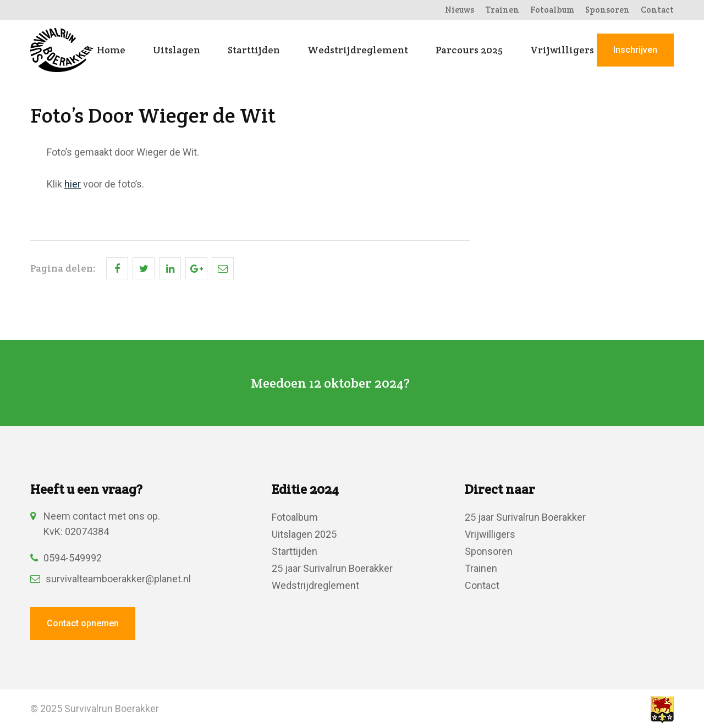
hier (73, 184)
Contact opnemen (83, 623)
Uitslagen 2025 (304, 534)
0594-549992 (66, 558)
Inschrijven (635, 50)
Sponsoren (607, 10)
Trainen (502, 10)
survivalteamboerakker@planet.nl (111, 579)
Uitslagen (177, 50)
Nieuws (460, 10)
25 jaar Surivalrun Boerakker (332, 568)
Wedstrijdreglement (358, 50)
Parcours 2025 (469, 50)
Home (111, 50)
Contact (657, 10)
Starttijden (254, 50)
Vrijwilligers (562, 50)
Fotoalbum (552, 10)
